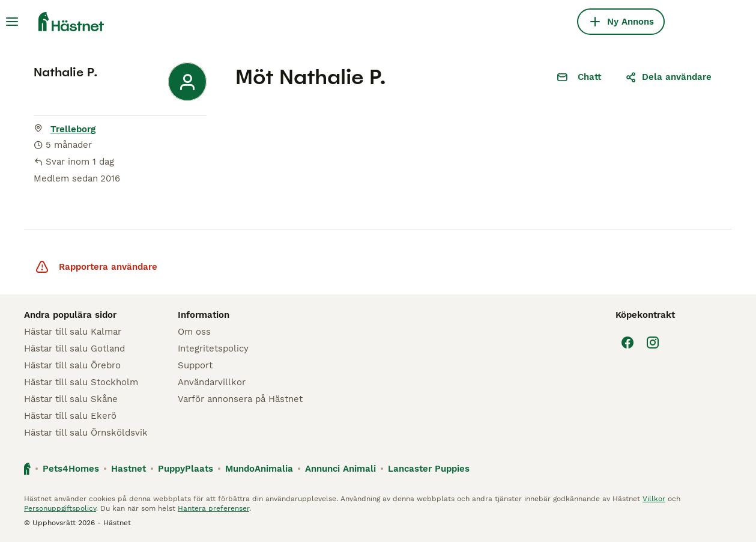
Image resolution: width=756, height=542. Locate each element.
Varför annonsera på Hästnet (240, 399)
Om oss (194, 332)
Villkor (654, 499)
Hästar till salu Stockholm (81, 382)
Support (195, 365)
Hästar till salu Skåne (71, 399)
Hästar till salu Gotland (74, 349)
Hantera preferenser (213, 508)
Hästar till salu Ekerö (70, 416)
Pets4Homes (71, 469)
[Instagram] (653, 343)
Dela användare (668, 77)
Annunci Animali (340, 469)
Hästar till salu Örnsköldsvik (86, 433)
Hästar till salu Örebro (72, 365)
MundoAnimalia (259, 469)
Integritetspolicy (213, 349)
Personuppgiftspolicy (60, 508)
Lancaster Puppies (429, 469)
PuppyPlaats (186, 469)
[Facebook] (627, 343)
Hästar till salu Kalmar (73, 332)
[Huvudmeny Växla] (12, 22)
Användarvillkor (212, 382)
